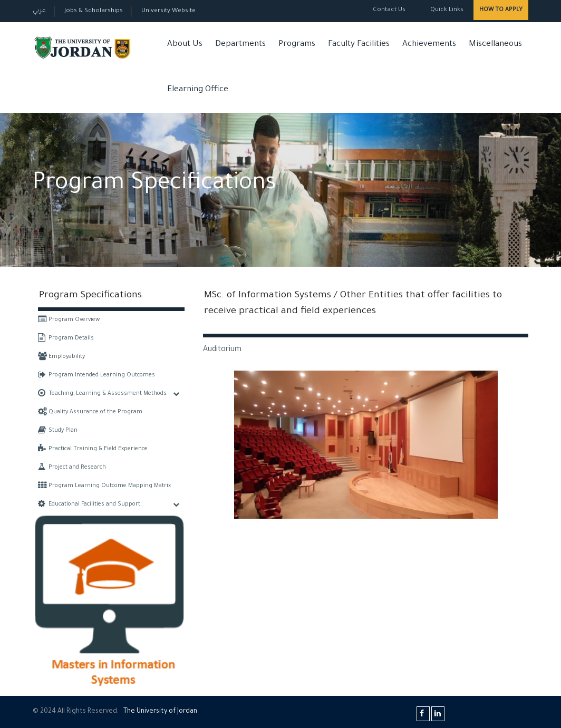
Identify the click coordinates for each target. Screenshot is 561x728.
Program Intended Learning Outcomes (96, 375)
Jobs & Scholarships (94, 11)
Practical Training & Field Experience (93, 449)
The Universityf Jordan (160, 712)
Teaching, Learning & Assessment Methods (102, 394)
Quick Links (446, 10)
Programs (297, 45)
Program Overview (69, 320)
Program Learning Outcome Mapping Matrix (104, 486)
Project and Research (72, 468)
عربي (39, 11)
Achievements (429, 45)
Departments (240, 45)
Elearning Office (198, 90)
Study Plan (58, 431)
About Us (185, 45)
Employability (61, 357)
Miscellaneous (495, 45)
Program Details (66, 338)
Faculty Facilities (359, 45)
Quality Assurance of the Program (90, 412)
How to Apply (501, 10)
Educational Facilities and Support (89, 504)
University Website (168, 11)
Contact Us (389, 10)
